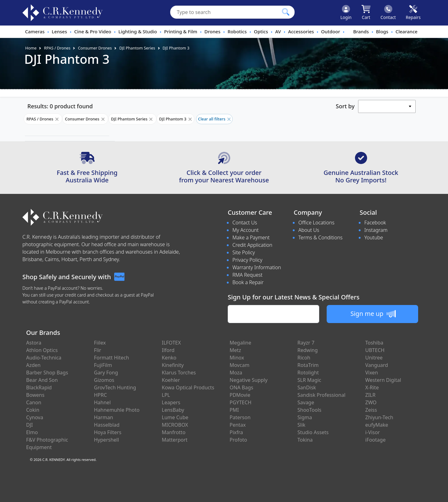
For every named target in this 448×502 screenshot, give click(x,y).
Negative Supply (249, 380)
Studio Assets (313, 432)
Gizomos (104, 380)
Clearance (406, 31)
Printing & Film (181, 31)
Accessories (301, 31)
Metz (235, 350)
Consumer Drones (95, 48)
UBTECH (375, 350)
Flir (98, 350)
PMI (234, 410)
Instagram (376, 230)
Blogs (382, 31)
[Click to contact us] (388, 13)
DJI (29, 425)
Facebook (375, 223)
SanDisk (307, 387)
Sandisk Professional (321, 395)
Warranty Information (257, 267)
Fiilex (100, 343)
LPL (166, 395)
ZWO (371, 402)
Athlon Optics (42, 350)
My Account (246, 230)
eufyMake (377, 425)
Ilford (168, 350)
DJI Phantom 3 (176, 48)
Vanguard (377, 365)
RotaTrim (308, 365)
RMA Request (247, 275)
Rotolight (308, 373)
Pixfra (236, 432)
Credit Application (252, 245)
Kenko (169, 358)
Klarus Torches (179, 373)
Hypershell (106, 440)
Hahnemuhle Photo (117, 410)
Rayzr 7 (306, 343)
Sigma (305, 417)
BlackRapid (39, 387)
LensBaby (173, 410)
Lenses (59, 31)
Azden (33, 365)
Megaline (240, 343)
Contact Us (245, 223)
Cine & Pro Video (93, 31)
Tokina (305, 440)
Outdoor (331, 31)
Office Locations (316, 223)
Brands (361, 31)
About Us (309, 230)
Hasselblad (107, 425)
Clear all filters (214, 119)
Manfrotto (174, 432)
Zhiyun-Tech (379, 417)
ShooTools (309, 410)
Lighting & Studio (138, 31)
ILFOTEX (171, 343)
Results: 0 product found (60, 106)
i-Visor (373, 432)
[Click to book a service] (413, 13)
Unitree (374, 358)
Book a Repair (248, 282)
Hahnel (102, 402)
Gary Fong (106, 373)
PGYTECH (240, 402)
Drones (212, 31)
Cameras (35, 31)
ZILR (370, 395)
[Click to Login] (346, 13)
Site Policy (244, 252)
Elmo (32, 432)
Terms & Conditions (320, 237)
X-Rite (372, 387)
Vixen (372, 373)
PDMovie (240, 395)
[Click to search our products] (286, 12)
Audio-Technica (44, 358)
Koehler (171, 380)
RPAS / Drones (57, 48)
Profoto (238, 440)
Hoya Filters (108, 432)
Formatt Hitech (112, 358)
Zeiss (371, 410)
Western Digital (383, 380)
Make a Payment (251, 237)
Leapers (171, 402)
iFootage (375, 440)
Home (31, 48)
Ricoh (304, 358)
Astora (34, 343)
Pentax (238, 425)
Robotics (237, 31)
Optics (261, 31)
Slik (301, 425)
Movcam (240, 365)
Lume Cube (175, 417)
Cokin (33, 410)
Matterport (175, 440)
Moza (236, 373)
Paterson (240, 417)
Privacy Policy (247, 260)
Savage (306, 402)
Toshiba (374, 343)
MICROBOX (175, 425)
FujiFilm (103, 365)
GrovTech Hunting (115, 387)
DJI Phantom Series (137, 48)
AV (278, 31)
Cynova (35, 417)
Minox (237, 358)
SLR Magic (309, 380)
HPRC (100, 395)
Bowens (35, 395)
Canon (34, 402)
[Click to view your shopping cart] (366, 13)
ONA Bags (241, 387)
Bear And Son (42, 380)
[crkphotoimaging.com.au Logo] (63, 13)
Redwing (308, 350)
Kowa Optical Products (188, 387)
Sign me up (373, 314)
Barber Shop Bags (47, 373)
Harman (103, 417)
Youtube (374, 237)
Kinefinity (173, 365)
